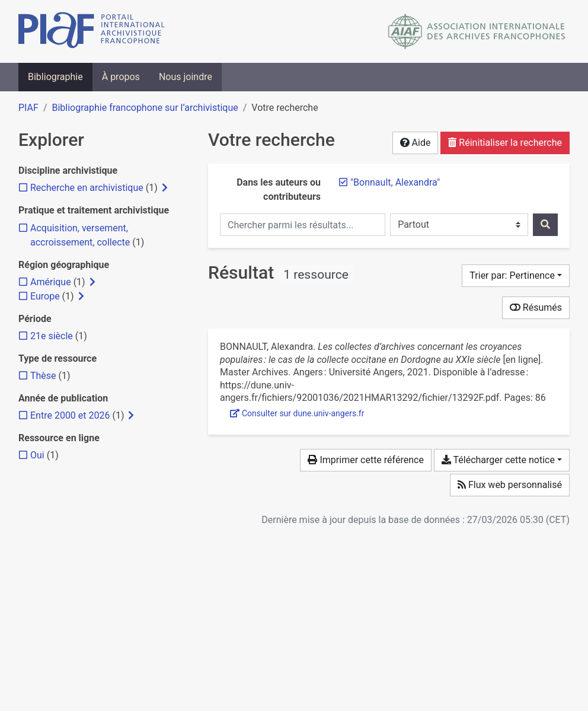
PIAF (28, 108)
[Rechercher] (545, 225)
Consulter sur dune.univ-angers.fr (297, 413)
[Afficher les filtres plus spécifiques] (165, 188)
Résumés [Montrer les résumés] (536, 307)
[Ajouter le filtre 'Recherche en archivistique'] (87, 188)
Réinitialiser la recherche (505, 143)
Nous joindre (186, 77)
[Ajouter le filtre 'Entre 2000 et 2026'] (70, 415)
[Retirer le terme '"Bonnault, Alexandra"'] (395, 182)
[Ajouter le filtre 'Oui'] (37, 455)
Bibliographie (55, 77)
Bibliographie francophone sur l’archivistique (145, 108)
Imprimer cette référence (365, 460)
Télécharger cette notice (498, 460)
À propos (121, 77)
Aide (416, 143)
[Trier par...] (516, 276)
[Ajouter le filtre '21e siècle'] (52, 336)
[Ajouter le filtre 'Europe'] (45, 296)
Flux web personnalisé (510, 485)
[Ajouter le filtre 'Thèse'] (43, 376)
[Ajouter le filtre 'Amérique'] (51, 282)
